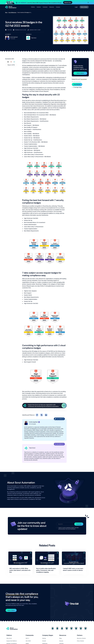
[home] (11, 7)
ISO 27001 (28, 641)
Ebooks (61, 641)
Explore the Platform (12, 641)
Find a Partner (80, 641)
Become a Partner (81, 638)
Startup (44, 638)
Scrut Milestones (12, 12)
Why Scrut (9, 638)
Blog (6, 12)
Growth (44, 641)
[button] (33, 7)
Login (76, 7)
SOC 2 (27, 638)
